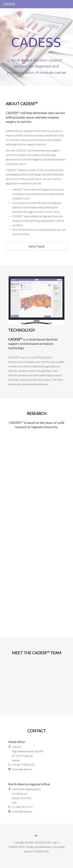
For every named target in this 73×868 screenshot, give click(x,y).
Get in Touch (37, 246)
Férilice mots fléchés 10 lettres (36, 856)
